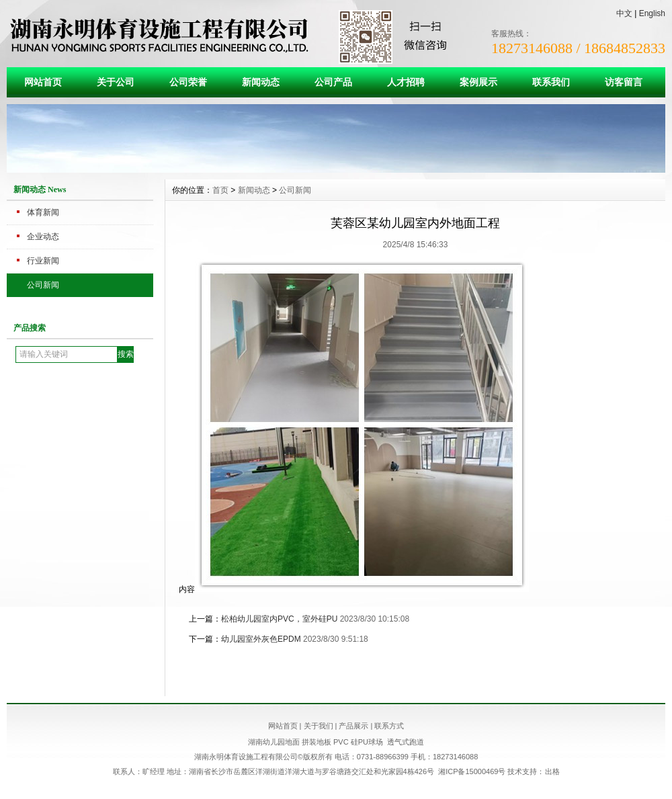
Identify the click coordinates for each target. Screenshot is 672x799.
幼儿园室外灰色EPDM (261, 639)
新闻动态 (261, 82)
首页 (220, 190)
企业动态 (43, 237)
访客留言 (624, 82)
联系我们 (551, 82)
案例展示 (478, 82)
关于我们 (319, 726)
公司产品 (333, 82)
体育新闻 (43, 212)
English (652, 13)
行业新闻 (43, 261)
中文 (624, 13)
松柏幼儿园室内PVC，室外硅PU (279, 619)
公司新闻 (43, 285)
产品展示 (353, 726)
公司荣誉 (188, 82)
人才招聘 (406, 82)
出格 (552, 771)
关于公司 (116, 82)
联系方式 (389, 726)
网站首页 (43, 82)
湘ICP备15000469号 (472, 771)
